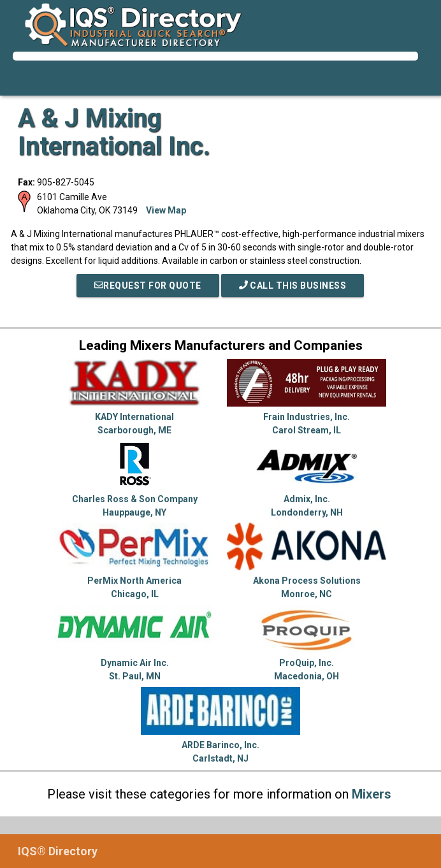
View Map (166, 210)
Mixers (372, 794)
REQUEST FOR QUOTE (148, 286)
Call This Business (293, 286)
